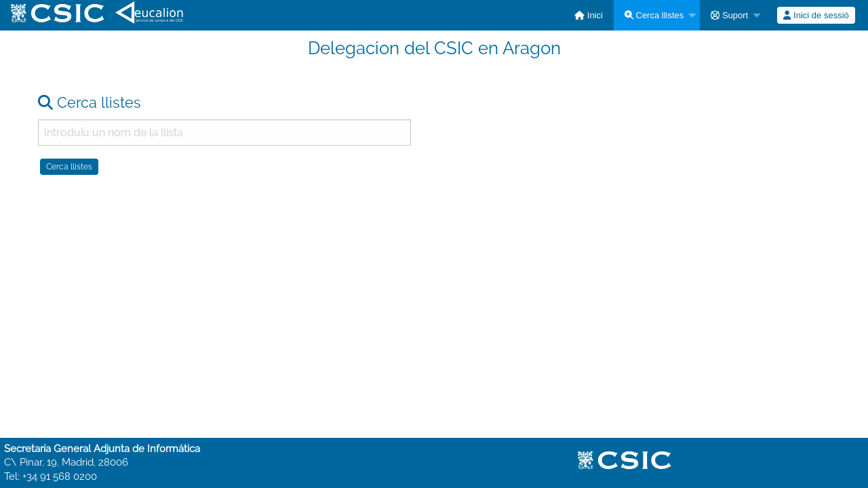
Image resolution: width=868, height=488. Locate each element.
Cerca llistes (654, 15)
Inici (589, 15)
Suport (729, 15)
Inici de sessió (816, 15)
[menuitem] (589, 15)
